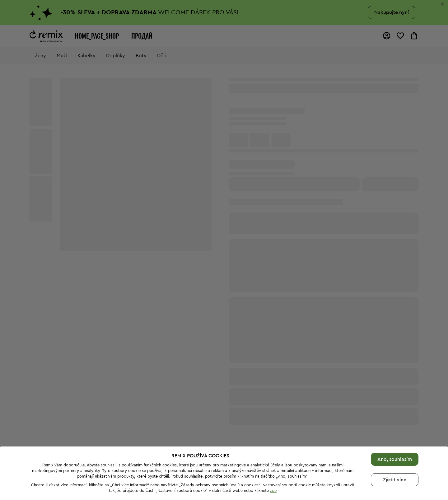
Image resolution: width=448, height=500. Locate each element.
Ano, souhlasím (395, 459)
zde (273, 491)
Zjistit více (395, 480)
